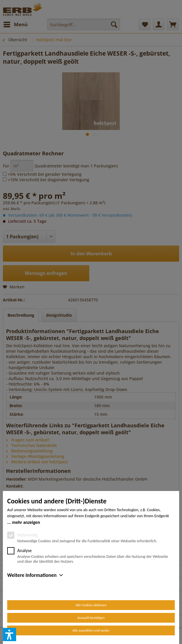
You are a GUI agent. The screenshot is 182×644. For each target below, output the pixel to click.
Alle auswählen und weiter (91, 630)
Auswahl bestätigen (91, 618)
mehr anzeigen (26, 522)
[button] (10, 634)
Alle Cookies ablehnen (91, 605)
